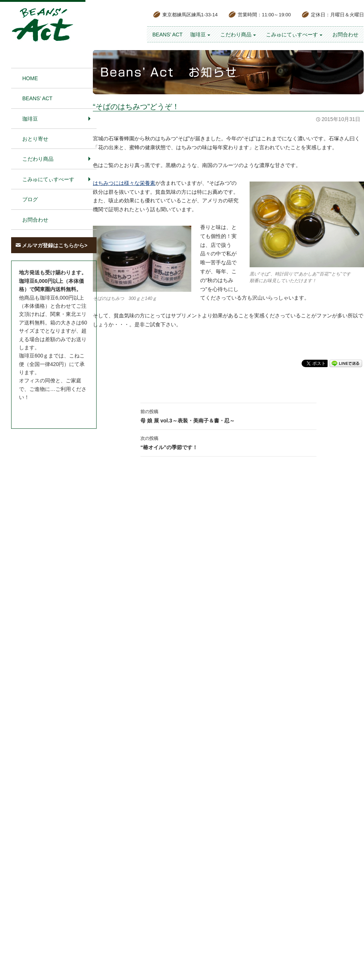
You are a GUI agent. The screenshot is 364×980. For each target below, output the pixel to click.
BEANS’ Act (167, 35)
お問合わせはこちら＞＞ (48, 411)
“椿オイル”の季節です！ (228, 442)
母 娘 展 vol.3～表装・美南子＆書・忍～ (228, 415)
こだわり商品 (236, 35)
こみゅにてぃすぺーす (292, 35)
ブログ (30, 199)
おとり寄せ (35, 139)
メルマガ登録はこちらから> (55, 245)
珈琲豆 (198, 35)
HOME (30, 78)
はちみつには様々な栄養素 (124, 183)
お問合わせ (345, 35)
